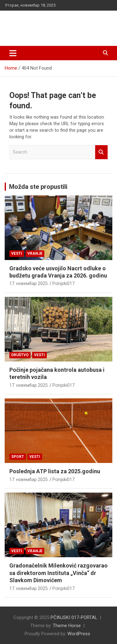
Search (101, 152)
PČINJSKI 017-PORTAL (53, 22)
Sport (18, 457)
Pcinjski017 (63, 283)
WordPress (79, 634)
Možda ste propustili (38, 187)
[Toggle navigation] (13, 53)
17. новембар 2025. (29, 283)
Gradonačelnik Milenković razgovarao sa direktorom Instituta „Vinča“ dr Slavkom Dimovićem (58, 573)
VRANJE (35, 253)
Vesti (17, 253)
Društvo (20, 355)
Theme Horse (67, 626)
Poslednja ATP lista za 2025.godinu (55, 471)
